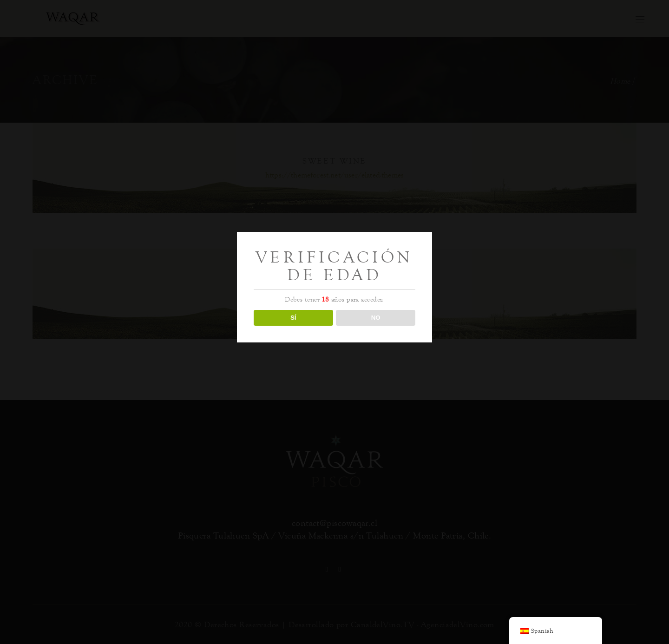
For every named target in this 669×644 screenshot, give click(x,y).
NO (376, 318)
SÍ (293, 318)
